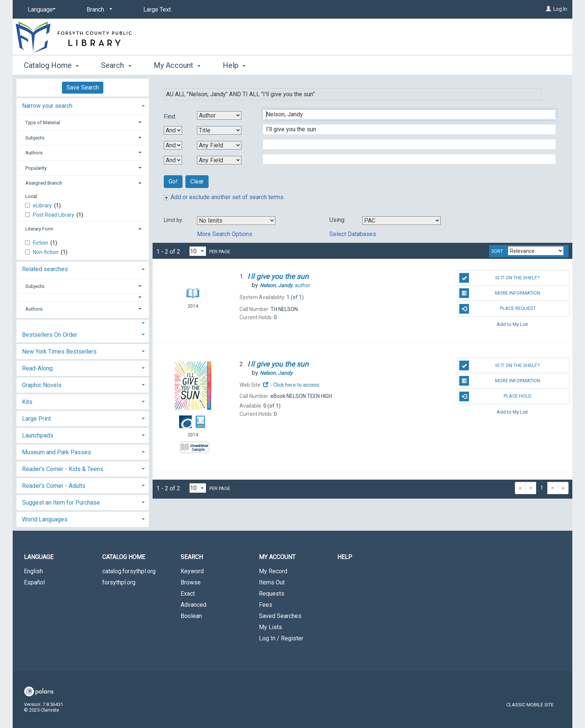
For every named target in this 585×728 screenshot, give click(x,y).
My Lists (270, 627)
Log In (560, 9)
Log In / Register (281, 638)
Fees (266, 605)
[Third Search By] (219, 145)
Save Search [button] (83, 87)
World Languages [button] (45, 519)
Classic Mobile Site (530, 705)
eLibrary (43, 205)
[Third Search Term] (405, 144)
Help (345, 557)
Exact (188, 594)
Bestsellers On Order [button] (50, 335)
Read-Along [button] (37, 368)
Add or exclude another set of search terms (224, 197)
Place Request (497, 309)
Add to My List (512, 324)
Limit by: (174, 220)
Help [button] (234, 65)
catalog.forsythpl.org (129, 571)
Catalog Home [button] (51, 65)
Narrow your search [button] (47, 106)
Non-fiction (46, 252)
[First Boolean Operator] (173, 130)
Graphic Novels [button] (42, 385)
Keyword (192, 571)
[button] (83, 297)
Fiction (41, 243)
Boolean (191, 616)
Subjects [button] (35, 138)
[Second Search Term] (405, 129)
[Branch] (98, 10)
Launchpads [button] (38, 435)
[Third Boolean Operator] (173, 160)
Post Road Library (54, 215)
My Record (273, 571)
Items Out (272, 582)
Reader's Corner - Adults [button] (54, 486)
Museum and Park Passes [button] (57, 452)
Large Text (157, 10)
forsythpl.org (119, 582)
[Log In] (548, 9)
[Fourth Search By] (219, 160)
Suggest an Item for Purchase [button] (61, 503)
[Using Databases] (401, 221)
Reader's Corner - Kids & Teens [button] (63, 469)
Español (34, 582)
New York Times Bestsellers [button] (59, 352)
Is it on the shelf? (500, 278)
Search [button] (116, 65)
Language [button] (39, 557)
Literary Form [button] (39, 229)
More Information (500, 293)
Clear (197, 181)
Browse (191, 582)
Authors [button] (34, 153)
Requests (272, 594)
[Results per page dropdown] (198, 251)
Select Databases (353, 234)
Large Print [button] (36, 419)
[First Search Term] (405, 114)
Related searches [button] (45, 269)
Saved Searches (280, 616)
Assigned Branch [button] (44, 183)
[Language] (40, 10)
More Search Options (225, 234)
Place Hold (495, 396)
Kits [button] (27, 402)
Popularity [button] (36, 168)
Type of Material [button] (43, 123)
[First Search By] (219, 115)
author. (285, 285)
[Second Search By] (219, 130)
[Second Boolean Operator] (173, 145)
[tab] (83, 105)
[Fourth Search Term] (405, 159)
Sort (497, 251)
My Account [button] (177, 65)
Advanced (193, 605)
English (33, 571)
